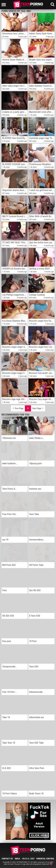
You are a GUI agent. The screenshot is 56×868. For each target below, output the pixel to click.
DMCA (17, 859)
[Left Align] (4, 5)
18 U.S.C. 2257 (28, 859)
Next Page (38, 408)
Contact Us (7, 859)
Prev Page (18, 408)
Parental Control (45, 859)
